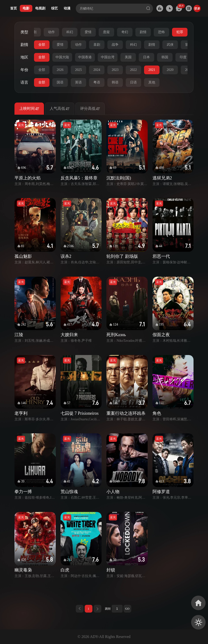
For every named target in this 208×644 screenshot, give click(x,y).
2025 (78, 70)
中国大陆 (62, 57)
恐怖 (161, 32)
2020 (170, 70)
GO (127, 609)
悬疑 (106, 32)
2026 (60, 70)
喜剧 (97, 45)
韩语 (115, 82)
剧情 (143, 32)
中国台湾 (108, 57)
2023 (115, 70)
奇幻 (125, 32)
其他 (152, 82)
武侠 (170, 45)
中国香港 (85, 57)
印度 (183, 57)
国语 (60, 82)
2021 (152, 70)
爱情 (88, 32)
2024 (97, 70)
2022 (133, 70)
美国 (128, 57)
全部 (42, 45)
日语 (133, 82)
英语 (78, 82)
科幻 (70, 32)
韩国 (165, 57)
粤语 (97, 82)
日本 (146, 57)
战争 (115, 45)
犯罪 (180, 32)
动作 (51, 32)
